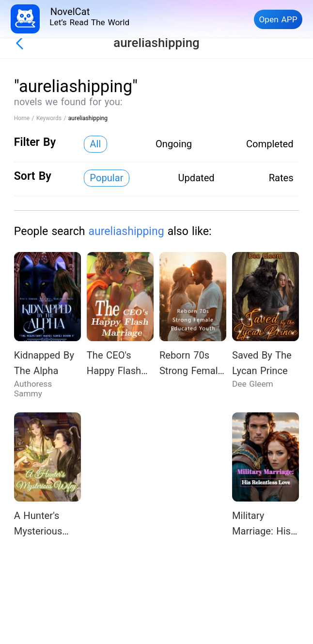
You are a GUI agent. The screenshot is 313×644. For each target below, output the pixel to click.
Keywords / (52, 118)
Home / (25, 118)
